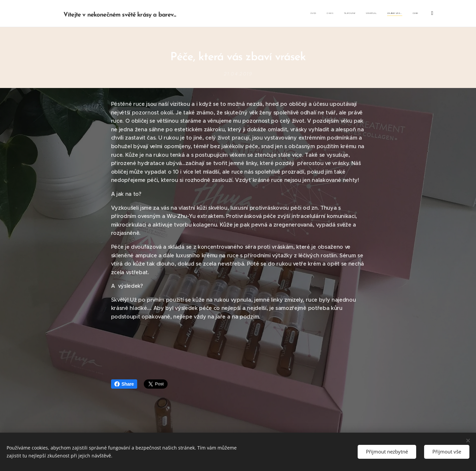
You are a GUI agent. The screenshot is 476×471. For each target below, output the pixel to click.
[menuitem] (364, 14)
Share (124, 384)
